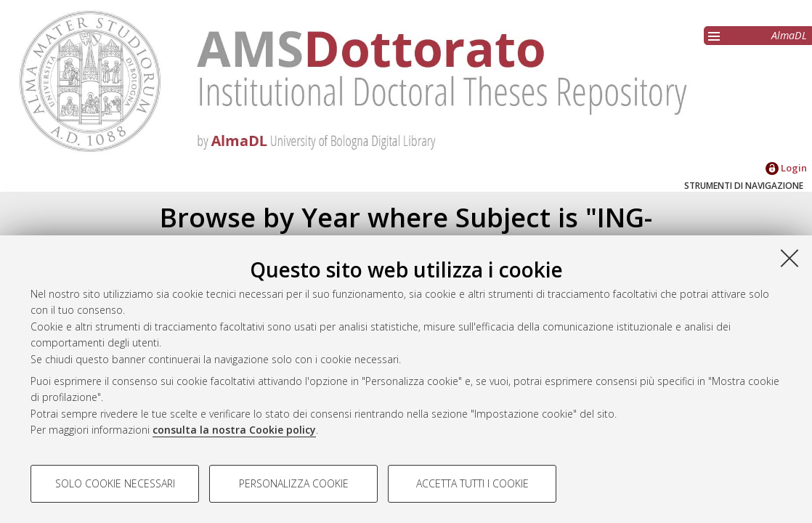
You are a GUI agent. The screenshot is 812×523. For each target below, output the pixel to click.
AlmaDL (789, 35)
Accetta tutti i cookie (472, 483)
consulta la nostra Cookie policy (234, 430)
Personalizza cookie (294, 483)
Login (786, 168)
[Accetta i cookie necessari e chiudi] (789, 258)
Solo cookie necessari (115, 483)
